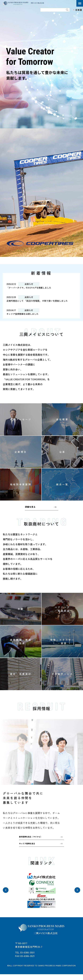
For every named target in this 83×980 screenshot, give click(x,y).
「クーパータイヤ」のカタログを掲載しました (31, 288)
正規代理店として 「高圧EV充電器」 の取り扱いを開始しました (40, 301)
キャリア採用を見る (28, 846)
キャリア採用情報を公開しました (24, 315)
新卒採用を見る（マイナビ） (32, 838)
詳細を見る (31, 508)
